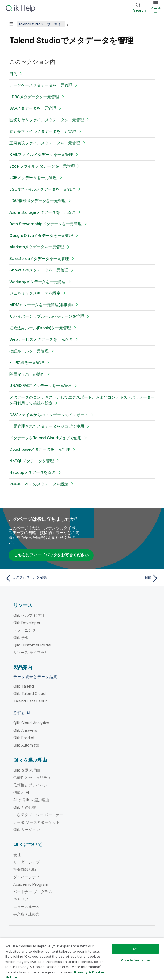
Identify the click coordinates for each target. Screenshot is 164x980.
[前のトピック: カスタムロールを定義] (42, 578)
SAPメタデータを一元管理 (33, 108)
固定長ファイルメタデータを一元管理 (43, 131)
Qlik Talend (24, 686)
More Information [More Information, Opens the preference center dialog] (135, 960)
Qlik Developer (27, 623)
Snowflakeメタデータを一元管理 (39, 270)
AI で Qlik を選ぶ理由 (31, 800)
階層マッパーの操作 (27, 374)
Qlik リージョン (27, 830)
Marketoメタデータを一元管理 (37, 247)
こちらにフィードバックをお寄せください (51, 555)
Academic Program (31, 884)
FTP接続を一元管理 (27, 362)
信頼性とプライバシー (32, 785)
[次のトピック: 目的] (122, 578)
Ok (135, 949)
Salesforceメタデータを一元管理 (39, 259)
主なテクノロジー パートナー (38, 815)
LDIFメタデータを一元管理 (33, 178)
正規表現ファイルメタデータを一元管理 (45, 143)
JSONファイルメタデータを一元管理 (42, 189)
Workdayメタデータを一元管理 (37, 282)
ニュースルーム (26, 907)
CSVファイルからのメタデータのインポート (49, 415)
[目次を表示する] (11, 24)
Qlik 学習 (21, 638)
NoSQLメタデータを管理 (32, 461)
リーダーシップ (26, 862)
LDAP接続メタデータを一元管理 (38, 201)
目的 (13, 74)
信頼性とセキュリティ (32, 777)
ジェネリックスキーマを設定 (35, 293)
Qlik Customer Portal (32, 645)
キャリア (21, 899)
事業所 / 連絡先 (26, 914)
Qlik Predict (24, 738)
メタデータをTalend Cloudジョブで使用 (45, 438)
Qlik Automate (26, 745)
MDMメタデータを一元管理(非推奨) (41, 305)
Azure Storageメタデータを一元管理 (42, 212)
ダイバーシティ (26, 877)
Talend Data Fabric (30, 701)
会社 (17, 855)
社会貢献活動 (25, 869)
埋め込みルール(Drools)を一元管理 (40, 328)
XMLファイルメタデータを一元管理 (41, 154)
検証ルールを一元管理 (29, 351)
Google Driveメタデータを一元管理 (41, 235)
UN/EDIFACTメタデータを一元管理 (40, 385)
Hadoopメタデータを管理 (32, 472)
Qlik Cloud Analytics (31, 723)
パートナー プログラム (33, 892)
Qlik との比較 (25, 807)
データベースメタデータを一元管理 (41, 85)
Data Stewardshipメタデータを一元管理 (46, 224)
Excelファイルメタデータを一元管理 (42, 166)
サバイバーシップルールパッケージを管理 (47, 316)
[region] (82, 959)
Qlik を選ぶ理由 (27, 770)
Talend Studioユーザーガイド (41, 24)
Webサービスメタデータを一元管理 (41, 339)
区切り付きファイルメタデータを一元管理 (47, 120)
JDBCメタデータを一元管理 (34, 97)
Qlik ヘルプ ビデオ (29, 615)
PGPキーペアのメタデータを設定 (39, 484)
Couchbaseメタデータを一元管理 (40, 449)
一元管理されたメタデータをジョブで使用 (47, 426)
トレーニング (25, 630)
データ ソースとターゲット (36, 822)
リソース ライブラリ (31, 652)
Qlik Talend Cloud (29, 694)
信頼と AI (21, 792)
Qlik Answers (25, 730)
